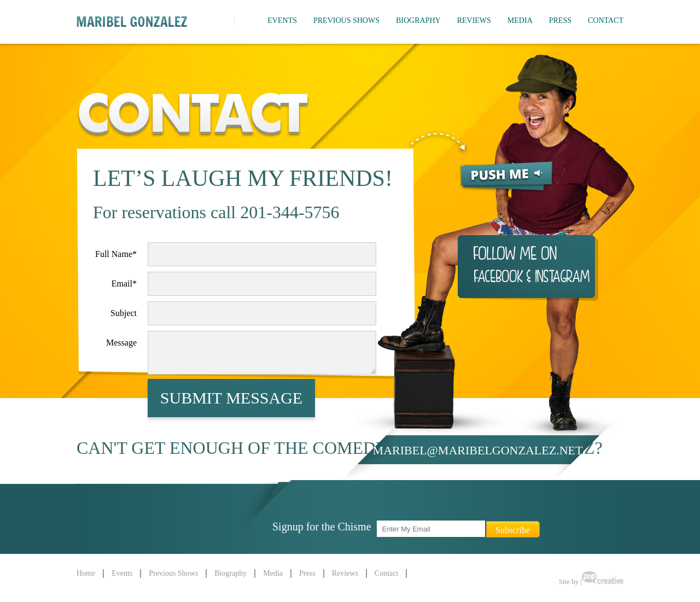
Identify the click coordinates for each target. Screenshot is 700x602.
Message (121, 343)
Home (86, 573)
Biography (418, 21)
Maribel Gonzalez (132, 22)
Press (560, 21)
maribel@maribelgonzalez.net (478, 450)
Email (124, 284)
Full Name (116, 254)
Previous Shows (346, 21)
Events (282, 21)
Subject (124, 313)
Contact (606, 21)
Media (520, 21)
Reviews (474, 21)
